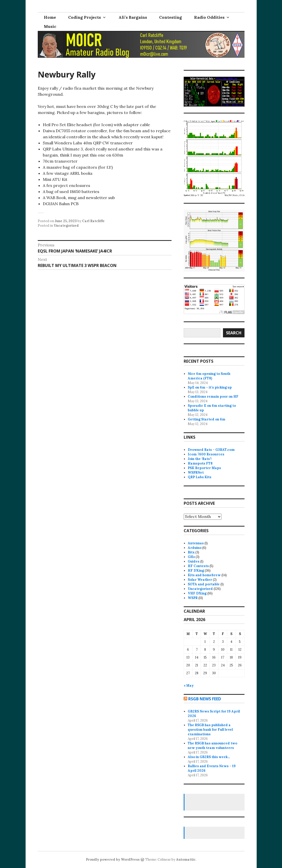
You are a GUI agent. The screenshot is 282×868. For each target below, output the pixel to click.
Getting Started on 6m (206, 419)
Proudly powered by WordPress (113, 860)
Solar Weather (200, 580)
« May (189, 686)
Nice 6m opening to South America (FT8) (209, 376)
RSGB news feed (205, 699)
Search (234, 333)
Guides (194, 561)
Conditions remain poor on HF (213, 397)
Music (50, 26)
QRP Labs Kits (200, 477)
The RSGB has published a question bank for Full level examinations (210, 730)
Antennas (196, 543)
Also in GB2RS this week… (209, 757)
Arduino (195, 548)
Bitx (191, 552)
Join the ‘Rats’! (200, 459)
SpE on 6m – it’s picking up (210, 387)
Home (50, 17)
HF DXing (196, 571)
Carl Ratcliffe (93, 221)
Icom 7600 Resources (206, 454)
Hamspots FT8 (200, 463)
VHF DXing (197, 593)
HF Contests (198, 566)
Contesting (171, 17)
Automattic (186, 860)
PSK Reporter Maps (204, 468)
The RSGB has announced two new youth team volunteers (212, 746)
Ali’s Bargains (133, 17)
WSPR (193, 598)
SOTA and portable (204, 584)
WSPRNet (196, 472)
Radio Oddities (209, 17)
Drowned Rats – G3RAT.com (211, 450)
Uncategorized (66, 226)
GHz (191, 557)
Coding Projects (84, 17)
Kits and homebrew (204, 575)
